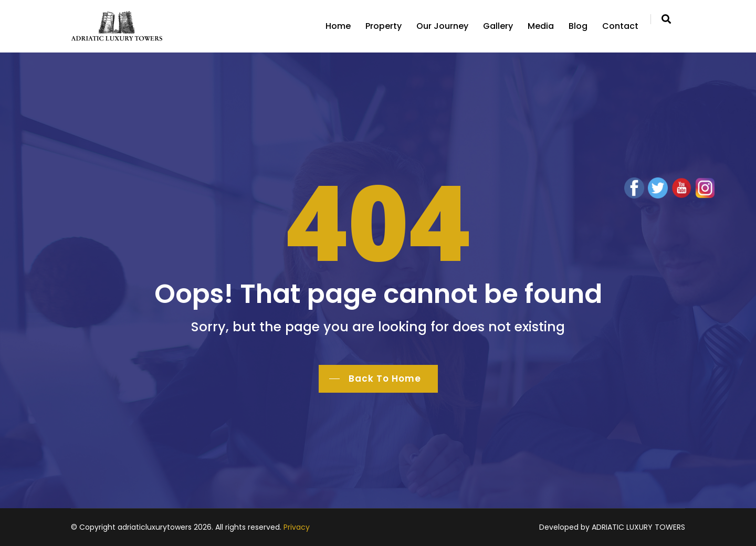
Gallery (498, 26)
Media (541, 26)
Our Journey (442, 26)
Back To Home (385, 379)
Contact (620, 26)
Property (384, 26)
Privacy (297, 527)
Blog (578, 26)
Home (338, 26)
